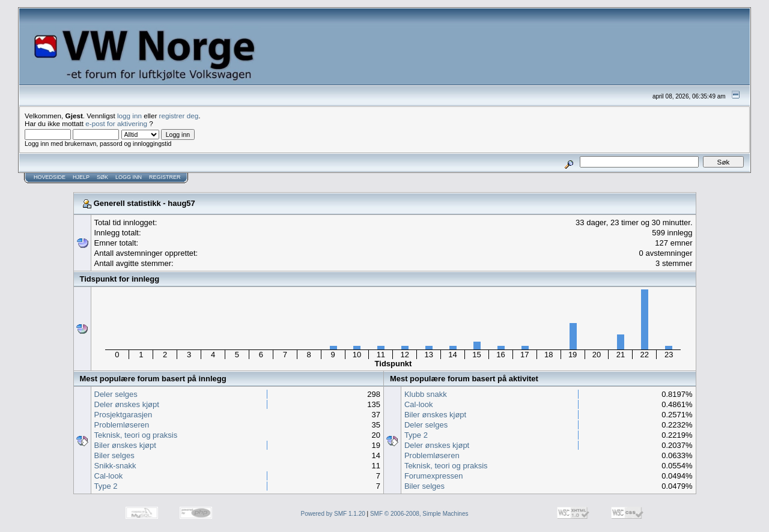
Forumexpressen (434, 476)
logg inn (129, 116)
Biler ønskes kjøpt (125, 445)
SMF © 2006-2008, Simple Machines (419, 514)
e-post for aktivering (116, 123)
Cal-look (109, 476)
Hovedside (50, 177)
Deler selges (116, 394)
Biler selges (114, 455)
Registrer (165, 177)
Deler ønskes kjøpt (127, 404)
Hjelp (81, 177)
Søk (102, 177)
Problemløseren (122, 425)
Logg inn (129, 177)
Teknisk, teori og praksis (136, 435)
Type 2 (106, 486)
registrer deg (179, 116)
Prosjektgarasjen (123, 415)
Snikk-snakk (115, 466)
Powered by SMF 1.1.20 (333, 514)
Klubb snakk (426, 394)
